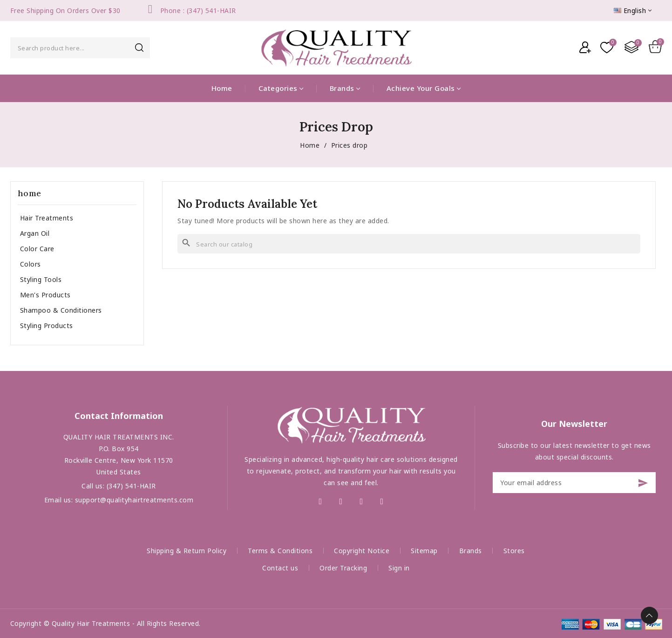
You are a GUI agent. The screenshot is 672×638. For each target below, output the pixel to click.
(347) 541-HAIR (131, 486)
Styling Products (47, 326)
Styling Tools (41, 279)
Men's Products (45, 295)
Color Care (37, 249)
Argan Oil (35, 233)
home (30, 193)
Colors (31, 264)
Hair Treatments (47, 218)
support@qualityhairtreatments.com (134, 500)
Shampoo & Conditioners (61, 310)
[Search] (409, 244)
